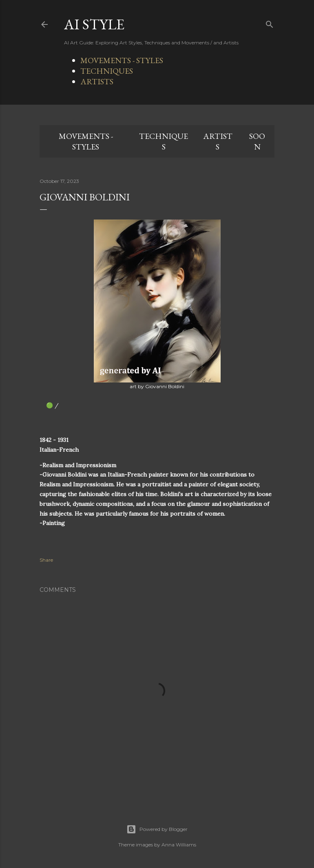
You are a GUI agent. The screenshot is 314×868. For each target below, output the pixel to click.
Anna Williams (179, 845)
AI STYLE (94, 24)
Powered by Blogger (157, 829)
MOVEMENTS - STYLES (122, 60)
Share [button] (46, 560)
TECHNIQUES (107, 71)
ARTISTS (97, 81)
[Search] (270, 23)
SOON (257, 141)
